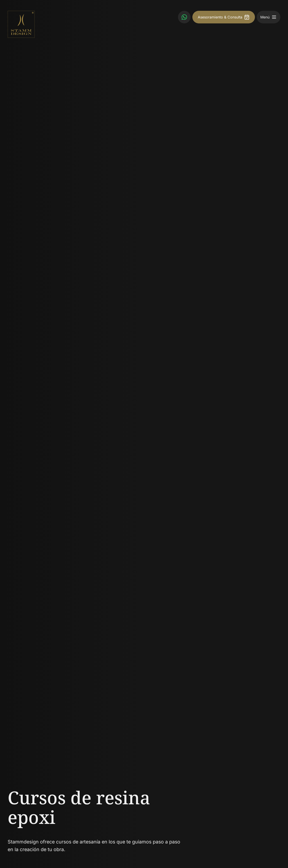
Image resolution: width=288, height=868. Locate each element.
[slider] (144, 434)
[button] (274, 17)
